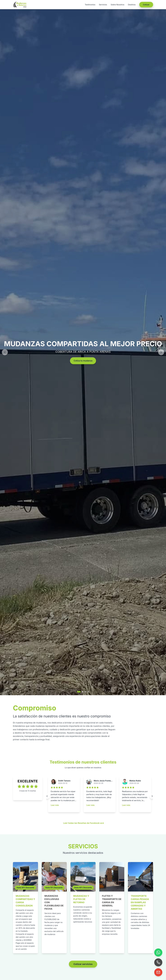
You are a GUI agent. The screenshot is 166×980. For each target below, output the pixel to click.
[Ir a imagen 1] (79, 692)
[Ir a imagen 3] (86, 692)
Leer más (55, 805)
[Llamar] (158, 962)
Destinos (132, 5)
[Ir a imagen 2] (83, 692)
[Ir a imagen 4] (88, 692)
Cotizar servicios (83, 964)
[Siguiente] (161, 352)
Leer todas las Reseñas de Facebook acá (83, 823)
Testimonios (90, 5)
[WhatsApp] (158, 952)
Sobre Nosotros (117, 5)
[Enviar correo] (158, 972)
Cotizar (146, 5)
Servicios (103, 5)
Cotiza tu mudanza (83, 361)
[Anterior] (5, 352)
